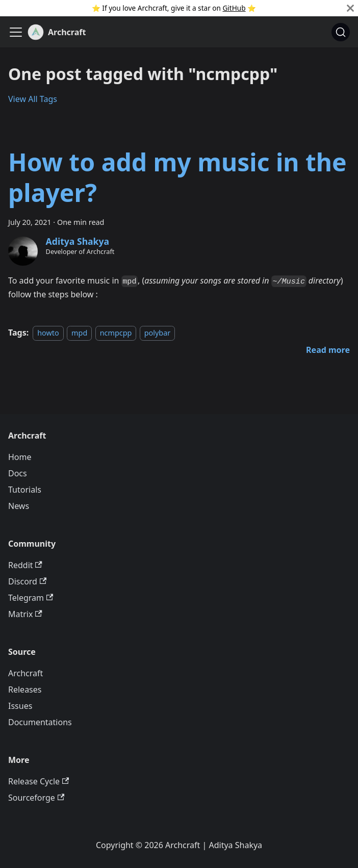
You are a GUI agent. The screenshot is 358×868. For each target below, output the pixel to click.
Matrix (25, 614)
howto (48, 333)
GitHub (234, 8)
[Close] (350, 8)
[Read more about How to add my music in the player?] (328, 350)
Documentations (40, 722)
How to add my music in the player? (177, 177)
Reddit (25, 565)
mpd (79, 333)
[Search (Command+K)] (341, 32)
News (19, 506)
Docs (18, 473)
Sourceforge (36, 798)
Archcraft (25, 673)
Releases (25, 690)
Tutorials (25, 490)
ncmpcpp (116, 333)
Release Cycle (39, 781)
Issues (20, 706)
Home (20, 457)
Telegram (31, 598)
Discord (27, 581)
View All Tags (33, 99)
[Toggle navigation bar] (16, 32)
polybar (157, 333)
